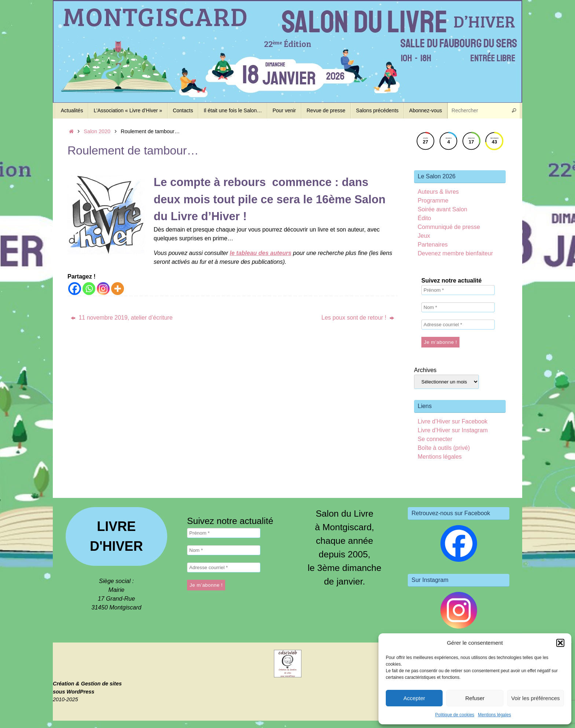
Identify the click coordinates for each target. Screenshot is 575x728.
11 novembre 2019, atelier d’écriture (122, 318)
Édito (424, 218)
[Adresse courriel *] (458, 325)
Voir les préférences (536, 698)
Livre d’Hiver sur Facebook (453, 421)
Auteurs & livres (438, 192)
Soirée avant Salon (442, 209)
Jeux (424, 236)
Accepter (414, 698)
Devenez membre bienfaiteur (455, 253)
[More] (118, 289)
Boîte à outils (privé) (444, 448)
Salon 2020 (97, 131)
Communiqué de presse (449, 227)
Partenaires (433, 245)
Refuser (475, 698)
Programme (433, 201)
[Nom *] (458, 307)
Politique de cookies (455, 715)
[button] (560, 643)
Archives (425, 370)
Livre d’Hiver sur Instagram (453, 430)
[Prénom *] (458, 290)
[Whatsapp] (89, 289)
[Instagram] (103, 289)
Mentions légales (494, 715)
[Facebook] (75, 289)
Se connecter (435, 439)
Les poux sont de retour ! (358, 318)
